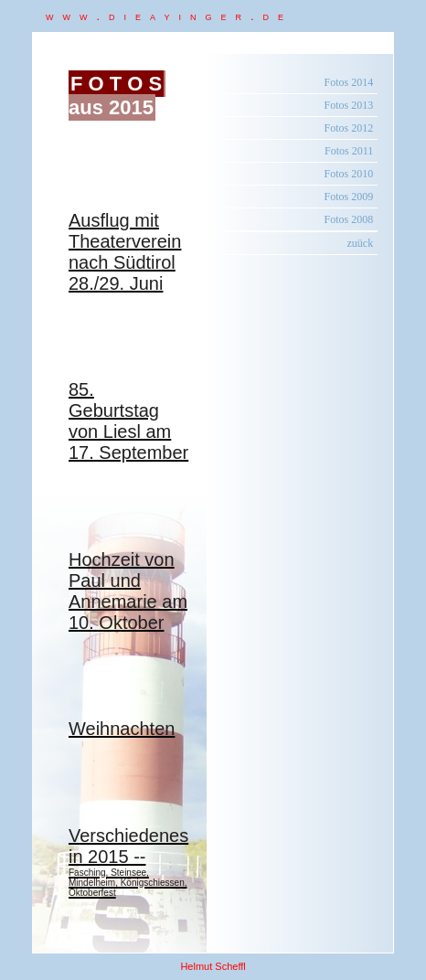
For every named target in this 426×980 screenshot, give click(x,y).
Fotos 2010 (349, 174)
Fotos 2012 (349, 128)
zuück (361, 243)
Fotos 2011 (349, 151)
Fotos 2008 (349, 219)
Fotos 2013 (349, 105)
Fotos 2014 (349, 82)
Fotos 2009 (349, 197)
